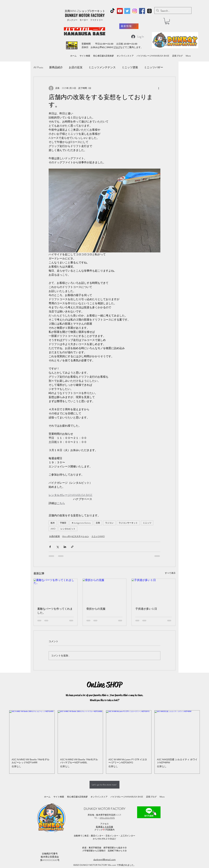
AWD (53, 529)
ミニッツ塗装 (130, 67)
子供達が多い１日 (146, 609)
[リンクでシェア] (72, 547)
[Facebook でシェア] (50, 547)
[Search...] (173, 11)
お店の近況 (76, 67)
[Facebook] (142, 11)
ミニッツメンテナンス (102, 67)
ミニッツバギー (154, 67)
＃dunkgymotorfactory (81, 523)
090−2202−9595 (107, 818)
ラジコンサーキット (128, 523)
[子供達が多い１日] (154, 591)
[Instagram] (135, 11)
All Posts (38, 67)
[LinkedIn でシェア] (65, 547)
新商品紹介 (56, 67)
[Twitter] (127, 11)
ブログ (117, 47)
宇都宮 (63, 523)
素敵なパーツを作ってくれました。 (55, 611)
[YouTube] (120, 11)
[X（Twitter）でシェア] (57, 547)
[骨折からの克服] (105, 591)
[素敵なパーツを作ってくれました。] (55, 591)
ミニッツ (147, 523)
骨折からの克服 (96, 609)
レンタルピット (68, 529)
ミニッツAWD (98, 536)
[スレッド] (149, 11)
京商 (98, 523)
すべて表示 (170, 573)
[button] (167, 21)
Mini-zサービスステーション (76, 536)
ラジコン (109, 523)
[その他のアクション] (159, 88)
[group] (104, 742)
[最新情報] (129, 26)
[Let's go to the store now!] (104, 785)
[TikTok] (112, 11)
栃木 (53, 523)
